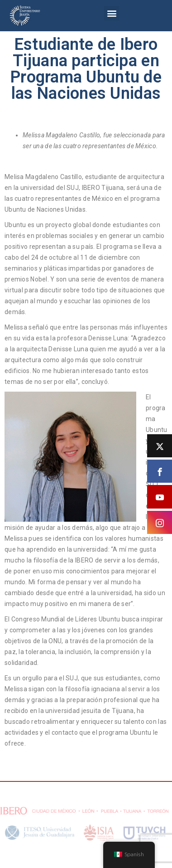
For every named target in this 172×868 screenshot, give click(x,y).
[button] (112, 13)
